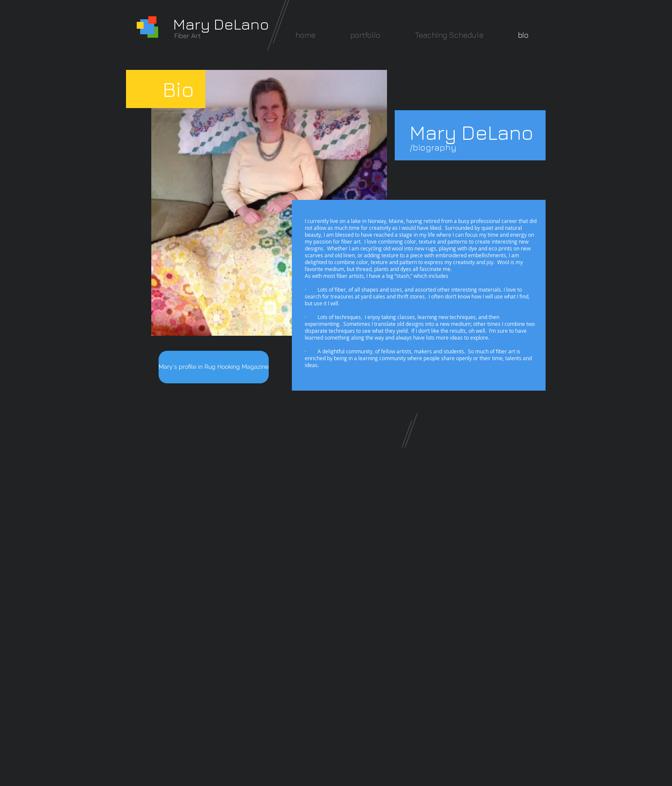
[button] (365, 35)
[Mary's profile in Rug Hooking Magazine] (214, 367)
